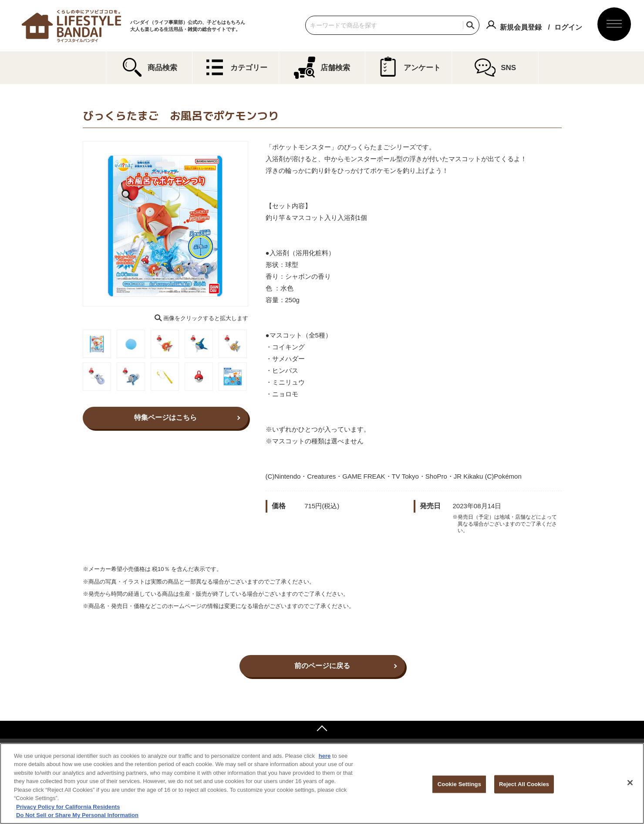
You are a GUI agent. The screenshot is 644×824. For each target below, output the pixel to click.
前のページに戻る (322, 666)
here (325, 756)
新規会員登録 (521, 27)
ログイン (568, 27)
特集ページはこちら (165, 417)
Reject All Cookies (524, 784)
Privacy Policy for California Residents (68, 807)
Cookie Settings (459, 784)
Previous (77, 224)
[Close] (630, 783)
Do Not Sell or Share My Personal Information (77, 815)
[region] (322, 783)
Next (254, 224)
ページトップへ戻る (322, 729)
